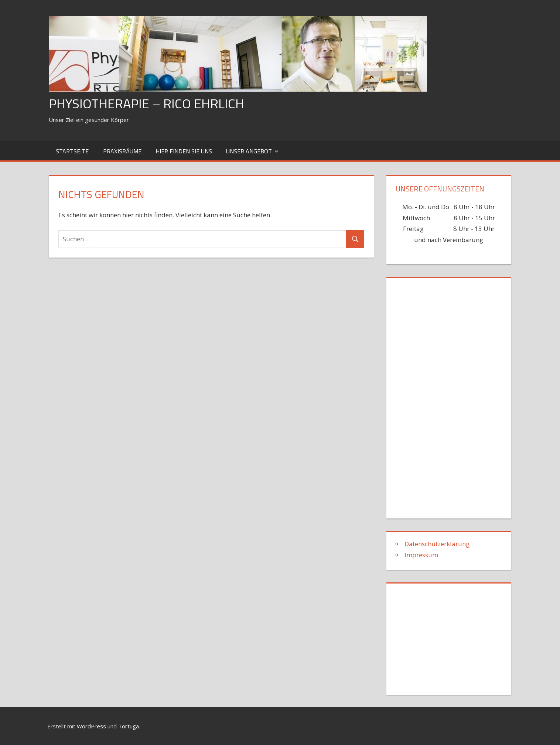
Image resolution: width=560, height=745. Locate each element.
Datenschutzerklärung (437, 544)
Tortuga (129, 726)
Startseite (72, 151)
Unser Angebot (249, 151)
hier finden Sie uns (184, 151)
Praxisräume (122, 151)
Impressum (421, 555)
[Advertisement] (451, 395)
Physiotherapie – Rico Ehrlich (146, 103)
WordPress (91, 726)
